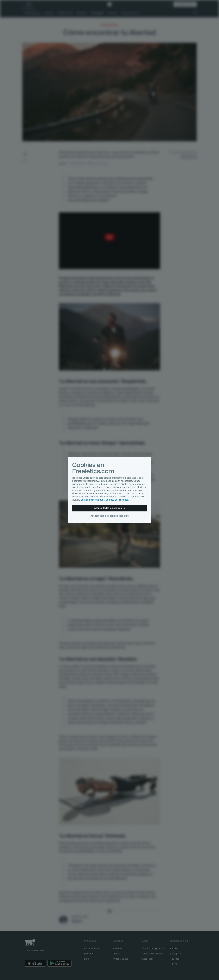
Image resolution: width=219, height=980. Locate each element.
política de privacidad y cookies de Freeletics (105, 500)
